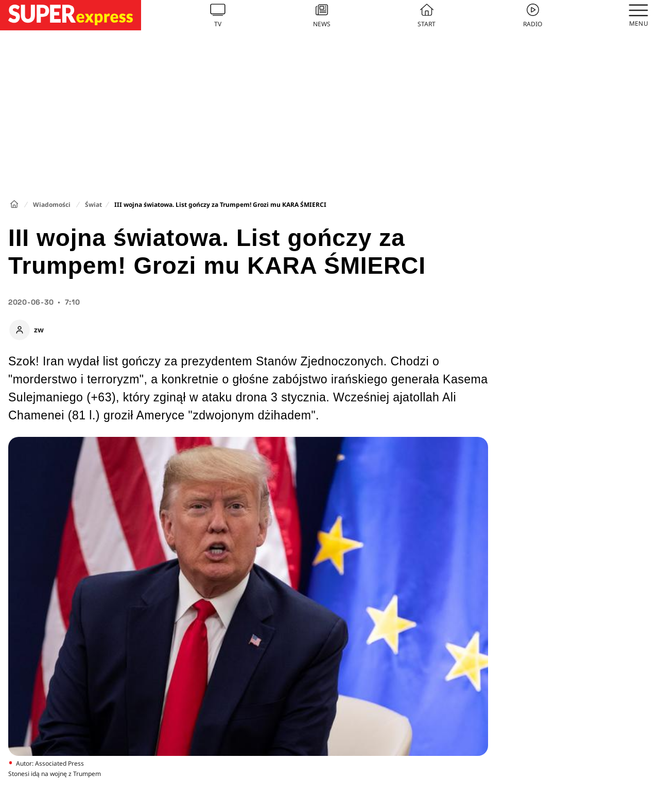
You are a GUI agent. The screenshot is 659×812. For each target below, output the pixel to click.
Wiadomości (52, 205)
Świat (93, 205)
